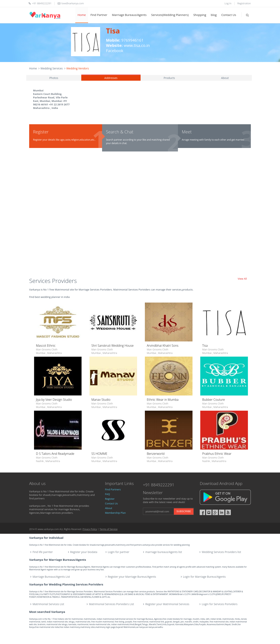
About (225, 78)
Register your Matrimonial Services (167, 604)
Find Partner (99, 15)
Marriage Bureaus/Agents (129, 15)
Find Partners (113, 489)
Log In (228, 3)
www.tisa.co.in (137, 45)
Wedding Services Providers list (221, 552)
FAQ (107, 494)
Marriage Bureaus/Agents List (51, 577)
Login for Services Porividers (220, 604)
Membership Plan (115, 513)
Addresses (111, 78)
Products (169, 78)
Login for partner (119, 552)
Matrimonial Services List (48, 604)
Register (110, 499)
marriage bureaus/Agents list (164, 552)
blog (214, 15)
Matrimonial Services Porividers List (112, 604)
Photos (54, 78)
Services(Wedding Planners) (170, 15)
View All (242, 279)
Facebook (115, 51)
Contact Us (229, 15)
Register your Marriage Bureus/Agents (132, 577)
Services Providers (53, 281)
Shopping (200, 15)
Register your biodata (84, 552)
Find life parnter (43, 552)
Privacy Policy (90, 529)
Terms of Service (108, 529)
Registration (244, 3)
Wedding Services (52, 68)
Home (82, 15)
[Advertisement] (140, 216)
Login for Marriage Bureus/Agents (204, 577)
